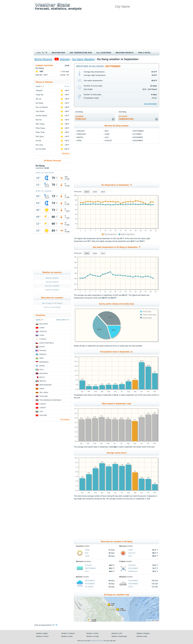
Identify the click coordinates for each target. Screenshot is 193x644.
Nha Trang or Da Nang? (52, 303)
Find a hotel (144, 53)
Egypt (42, 347)
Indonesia (44, 362)
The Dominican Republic (51, 400)
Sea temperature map (81, 53)
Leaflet (149, 621)
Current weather (44, 66)
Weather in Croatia (93, 636)
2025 (87, 192)
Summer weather (52, 286)
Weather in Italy (142, 636)
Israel (42, 366)
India (42, 358)
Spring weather (52, 282)
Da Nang (39, 103)
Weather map (58, 53)
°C (43, 53)
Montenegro (46, 385)
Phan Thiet (40, 132)
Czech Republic (47, 343)
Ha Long (39, 145)
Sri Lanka (44, 392)
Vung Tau (40, 95)
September (138, 131)
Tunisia (43, 404)
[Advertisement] (96, 31)
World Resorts (43, 59)
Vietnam (65, 59)
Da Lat (38, 99)
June (107, 134)
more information (150, 104)
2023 (103, 192)
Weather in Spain (67, 636)
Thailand (44, 396)
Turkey (43, 408)
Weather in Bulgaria (143, 633)
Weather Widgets (125, 53)
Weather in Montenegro (119, 636)
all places (66, 153)
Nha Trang (40, 124)
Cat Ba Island (41, 116)
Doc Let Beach (42, 107)
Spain (42, 389)
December (138, 141)
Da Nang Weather (84, 59)
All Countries (104, 53)
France (43, 351)
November (138, 137)
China (42, 328)
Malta (42, 377)
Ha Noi (39, 141)
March (80, 137)
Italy (42, 370)
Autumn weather (52, 290)
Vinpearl (39, 90)
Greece (43, 354)
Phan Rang (40, 128)
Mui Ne (39, 120)
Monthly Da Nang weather (117, 126)
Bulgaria (44, 324)
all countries (65, 419)
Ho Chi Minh (41, 149)
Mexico (43, 381)
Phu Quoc (40, 136)
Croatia (43, 331)
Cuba (42, 335)
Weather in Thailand (68, 633)
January (81, 131)
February (81, 134)
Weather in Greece (42, 636)
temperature (126, 118)
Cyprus (43, 339)
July (107, 137)
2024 (95, 192)
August (109, 141)
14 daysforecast (81, 118)
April (79, 141)
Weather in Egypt (42, 633)
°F (46, 53)
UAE (41, 411)
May (107, 131)
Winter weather (52, 278)
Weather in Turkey (92, 633)
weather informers (97, 641)
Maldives (44, 373)
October (137, 134)
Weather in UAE (117, 633)
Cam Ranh (40, 111)
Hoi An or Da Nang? (52, 307)
